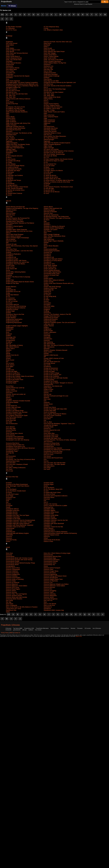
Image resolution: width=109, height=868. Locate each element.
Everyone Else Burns (13, 443)
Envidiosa (9, 342)
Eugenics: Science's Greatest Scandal (18, 401)
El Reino (46, 185)
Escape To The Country (13, 378)
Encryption (47, 305)
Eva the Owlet (48, 417)
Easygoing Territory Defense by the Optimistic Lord (60, 82)
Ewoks (46, 486)
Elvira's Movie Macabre (51, 246)
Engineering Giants (50, 321)
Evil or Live (9, 466)
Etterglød (9, 399)
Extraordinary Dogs (50, 558)
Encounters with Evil (12, 305)
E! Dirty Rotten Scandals (14, 27)
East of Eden (10, 71)
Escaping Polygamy (12, 381)
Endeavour (47, 308)
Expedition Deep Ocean (51, 512)
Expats (8, 507)
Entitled (8, 336)
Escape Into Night (12, 371)
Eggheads (9, 141)
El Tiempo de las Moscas (52, 192)
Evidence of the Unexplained (53, 453)
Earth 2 (46, 47)
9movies (73, 628)
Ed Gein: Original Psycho (52, 105)
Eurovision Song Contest (14, 414)
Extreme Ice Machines (51, 581)
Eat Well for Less (11, 92)
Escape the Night (49, 371)
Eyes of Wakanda (11, 605)
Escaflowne (47, 366)
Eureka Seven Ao (11, 406)
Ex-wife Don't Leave (12, 494)
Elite (45, 221)
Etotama (46, 397)
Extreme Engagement (13, 574)
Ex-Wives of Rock (49, 494)
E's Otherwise (10, 28)
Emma (8, 270)
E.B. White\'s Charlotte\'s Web (53, 30)
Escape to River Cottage (52, 373)
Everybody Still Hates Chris (52, 438)
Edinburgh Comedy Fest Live (15, 126)
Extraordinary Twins (50, 563)
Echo (8, 100)
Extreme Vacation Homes (14, 596)
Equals (8, 353)
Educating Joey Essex (51, 128)
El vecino (9, 195)
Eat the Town (48, 91)
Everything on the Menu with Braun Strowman (20, 448)
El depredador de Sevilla (14, 169)
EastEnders (10, 74)
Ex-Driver (9, 492)
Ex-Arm (46, 491)
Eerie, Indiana (10, 138)
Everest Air (47, 428)
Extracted (9, 555)
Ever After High (11, 428)
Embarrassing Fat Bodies (52, 251)
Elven (46, 244)
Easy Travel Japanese (13, 81)
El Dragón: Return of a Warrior (53, 171)
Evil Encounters (11, 456)
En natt (46, 298)
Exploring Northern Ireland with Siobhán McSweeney (60, 533)
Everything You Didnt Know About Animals (57, 450)
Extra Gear (9, 553)
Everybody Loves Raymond (15, 438)
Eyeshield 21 (48, 607)
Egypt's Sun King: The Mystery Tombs (18, 144)
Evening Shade (49, 427)
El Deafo (47, 167)
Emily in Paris (10, 267)
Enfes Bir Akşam (11, 316)
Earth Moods (10, 51)
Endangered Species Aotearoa (16, 308)
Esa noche (47, 365)
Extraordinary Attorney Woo (52, 556)
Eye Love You (48, 600)
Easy (8, 79)
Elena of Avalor (11, 213)
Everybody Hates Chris (51, 435)
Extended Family (11, 540)
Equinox (9, 357)
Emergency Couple (12, 259)
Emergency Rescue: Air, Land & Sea (17, 262)
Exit (45, 501)
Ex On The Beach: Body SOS (53, 489)
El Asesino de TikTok (50, 156)
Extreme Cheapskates (13, 569)
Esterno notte (48, 391)
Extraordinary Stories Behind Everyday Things (20, 563)
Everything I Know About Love (15, 446)
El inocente (47, 174)
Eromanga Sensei (49, 363)
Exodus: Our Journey (50, 504)
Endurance (47, 313)
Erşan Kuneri (10, 360)
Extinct (8, 541)
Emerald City (48, 252)
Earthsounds (10, 65)
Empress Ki (47, 291)
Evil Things (47, 468)
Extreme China (49, 569)
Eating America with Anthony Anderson (18, 99)
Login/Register (88, 4)
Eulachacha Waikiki (12, 402)
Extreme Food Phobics (13, 578)
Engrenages (10, 327)
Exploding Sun (11, 532)
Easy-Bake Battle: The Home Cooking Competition (22, 82)
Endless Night (10, 311)
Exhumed (47, 499)
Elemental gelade (49, 210)
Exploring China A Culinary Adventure (56, 532)
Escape (8, 368)
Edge (45, 118)
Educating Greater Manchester (16, 128)
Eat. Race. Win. (11, 97)
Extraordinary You (49, 565)
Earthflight (9, 61)
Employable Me (11, 290)
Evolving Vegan (49, 484)
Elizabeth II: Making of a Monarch (54, 226)
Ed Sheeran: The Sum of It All (15, 107)
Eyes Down (10, 604)
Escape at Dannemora (51, 368)
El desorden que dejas (13, 171)
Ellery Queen (48, 238)
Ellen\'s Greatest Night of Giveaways (17, 238)
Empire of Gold (49, 282)
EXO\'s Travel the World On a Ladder (55, 506)
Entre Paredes (11, 339)
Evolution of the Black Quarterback (17, 484)
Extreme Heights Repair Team (53, 579)
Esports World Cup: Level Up (15, 388)
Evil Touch (9, 469)
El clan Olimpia (11, 164)
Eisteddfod (9, 153)
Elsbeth (46, 243)
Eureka (8, 404)
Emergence (47, 254)
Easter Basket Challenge (52, 76)
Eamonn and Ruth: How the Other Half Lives (58, 42)
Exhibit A (9, 499)
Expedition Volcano (50, 522)
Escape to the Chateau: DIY (53, 375)
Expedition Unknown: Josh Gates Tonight (19, 522)
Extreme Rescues (49, 587)
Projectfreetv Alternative (42, 628)
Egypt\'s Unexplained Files (14, 146)
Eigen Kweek (48, 146)
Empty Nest (47, 293)
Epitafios (9, 350)
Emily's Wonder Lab (50, 269)
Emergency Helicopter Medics (53, 259)
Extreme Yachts (49, 597)
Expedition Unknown (50, 519)
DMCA (11, 633)
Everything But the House (52, 445)
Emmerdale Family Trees (52, 274)
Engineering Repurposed (14, 322)
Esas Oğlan (10, 366)
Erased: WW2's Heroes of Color (54, 358)
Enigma (46, 327)
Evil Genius (47, 456)
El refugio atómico (12, 185)
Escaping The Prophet (51, 381)
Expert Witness (49, 528)
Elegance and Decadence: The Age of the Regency (22, 208)
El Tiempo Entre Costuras (14, 193)
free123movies (55, 628)
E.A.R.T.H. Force (11, 30)
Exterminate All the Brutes (52, 540)
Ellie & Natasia (11, 239)
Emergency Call (11, 257)
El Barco (9, 157)
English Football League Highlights (17, 326)
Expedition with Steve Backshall (54, 523)
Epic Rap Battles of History (14, 345)
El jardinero (10, 177)
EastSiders (9, 78)
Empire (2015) (48, 278)
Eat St (46, 87)
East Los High (48, 68)
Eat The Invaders (11, 89)
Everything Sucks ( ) (12, 450)
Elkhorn (8, 233)
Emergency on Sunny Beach (53, 261)
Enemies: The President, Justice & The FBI (57, 314)
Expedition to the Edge (13, 519)
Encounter (9, 303)
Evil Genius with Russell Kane (53, 458)
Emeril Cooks (10, 265)
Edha (45, 125)
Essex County (10, 389)
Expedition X (48, 525)
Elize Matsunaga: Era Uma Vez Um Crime (19, 231)
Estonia (46, 393)
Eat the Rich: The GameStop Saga (55, 89)
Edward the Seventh (50, 131)
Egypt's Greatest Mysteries (52, 144)
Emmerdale (10, 274)
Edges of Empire (11, 125)
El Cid (46, 162)
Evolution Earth (49, 483)
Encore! (46, 301)
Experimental (10, 528)
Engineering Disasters (51, 319)
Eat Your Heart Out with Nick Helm (17, 94)
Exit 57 (46, 502)
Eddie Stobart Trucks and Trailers (54, 112)
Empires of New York (50, 288)
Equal (8, 352)
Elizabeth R (10, 228)
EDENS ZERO (11, 118)
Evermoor (9, 432)
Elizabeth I (9, 225)
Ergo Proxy (47, 360)
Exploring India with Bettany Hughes (17, 533)
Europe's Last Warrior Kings (15, 411)
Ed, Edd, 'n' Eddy (49, 110)
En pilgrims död (11, 300)
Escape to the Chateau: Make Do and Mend (20, 376)
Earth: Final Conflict (50, 58)
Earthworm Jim (49, 66)
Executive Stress (49, 497)
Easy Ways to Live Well (51, 81)
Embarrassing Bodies (51, 249)
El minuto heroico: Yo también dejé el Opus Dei (59, 180)
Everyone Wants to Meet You (15, 445)
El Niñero (9, 182)
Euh (45, 401)
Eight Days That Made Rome (15, 148)
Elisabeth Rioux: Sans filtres (15, 221)
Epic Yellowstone (49, 347)
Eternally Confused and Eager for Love (56, 396)
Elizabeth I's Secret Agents (14, 226)
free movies (38, 630)
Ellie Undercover (49, 239)
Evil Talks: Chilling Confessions (16, 468)
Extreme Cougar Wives (51, 571)
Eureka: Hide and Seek (13, 407)
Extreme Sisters (11, 591)
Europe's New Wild (50, 411)
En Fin (8, 296)
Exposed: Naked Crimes (51, 535)
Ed (7, 105)
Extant (46, 538)
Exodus (8, 504)
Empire (46, 277)
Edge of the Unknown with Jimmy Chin (18, 123)
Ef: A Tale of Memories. (51, 138)
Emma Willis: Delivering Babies (16, 272)
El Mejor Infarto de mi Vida (52, 179)
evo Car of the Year (12, 477)
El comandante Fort (50, 164)
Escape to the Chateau (13, 375)
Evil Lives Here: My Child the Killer (55, 463)
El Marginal (10, 179)
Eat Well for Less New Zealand (54, 92)
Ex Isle (8, 488)
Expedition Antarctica (13, 510)
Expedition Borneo (12, 512)
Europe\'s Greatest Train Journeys (17, 412)
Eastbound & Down (50, 73)
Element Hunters (11, 210)
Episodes (47, 349)
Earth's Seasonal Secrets (14, 58)
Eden (8, 113)
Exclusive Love (11, 497)
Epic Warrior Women (12, 347)
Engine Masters (11, 318)
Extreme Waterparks (50, 596)
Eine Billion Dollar (12, 151)
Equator (46, 353)
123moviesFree (65, 628)
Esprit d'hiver (48, 388)
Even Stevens (10, 427)
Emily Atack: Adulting (50, 265)
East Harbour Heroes (13, 68)
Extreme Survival (11, 592)
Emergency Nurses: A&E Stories (16, 261)
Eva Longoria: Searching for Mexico (55, 414)
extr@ (8, 547)
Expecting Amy (49, 507)
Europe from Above (50, 407)
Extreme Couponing (12, 573)
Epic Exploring (48, 342)
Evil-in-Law (9, 471)
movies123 (8, 630)
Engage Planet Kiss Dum (52, 316)
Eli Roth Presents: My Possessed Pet (18, 218)
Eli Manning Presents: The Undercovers (56, 216)
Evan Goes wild (11, 420)
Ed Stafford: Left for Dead (52, 109)
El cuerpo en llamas (12, 167)
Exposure (9, 537)
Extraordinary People (13, 561)
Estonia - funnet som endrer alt (16, 394)
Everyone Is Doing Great (52, 443)
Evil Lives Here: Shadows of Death (17, 464)
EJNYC (8, 154)
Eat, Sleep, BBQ (49, 95)
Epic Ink (9, 344)
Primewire (80, 628)
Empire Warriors (11, 287)
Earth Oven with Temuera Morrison (17, 53)
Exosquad (9, 506)
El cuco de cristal (49, 166)
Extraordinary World (12, 565)
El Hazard (9, 174)
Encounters (47, 303)
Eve (45, 420)
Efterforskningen (49, 140)
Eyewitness (47, 609)
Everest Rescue (11, 430)
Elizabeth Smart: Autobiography (54, 228)
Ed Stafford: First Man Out (14, 109)
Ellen (45, 233)
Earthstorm (47, 65)
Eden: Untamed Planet (51, 117)
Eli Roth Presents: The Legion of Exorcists (57, 218)
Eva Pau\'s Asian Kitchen (14, 417)
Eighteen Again (11, 149)
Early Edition (10, 45)
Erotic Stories (10, 365)
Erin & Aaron (10, 363)
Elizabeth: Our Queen (51, 230)
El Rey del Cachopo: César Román (17, 187)
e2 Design (9, 36)
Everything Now (49, 446)
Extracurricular (48, 555)
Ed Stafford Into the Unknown (53, 107)
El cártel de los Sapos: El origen (54, 161)
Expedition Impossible (13, 517)
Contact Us (17, 633)
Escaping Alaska (49, 380)
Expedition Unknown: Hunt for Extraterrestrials (21, 520)
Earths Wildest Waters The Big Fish (55, 63)
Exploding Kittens (49, 530)
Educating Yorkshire (50, 130)
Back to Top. (79, 636)
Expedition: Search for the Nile (53, 527)
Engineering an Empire (51, 318)
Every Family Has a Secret (14, 433)
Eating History (48, 99)
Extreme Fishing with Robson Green (55, 576)
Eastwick (47, 78)
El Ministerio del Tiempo (14, 180)
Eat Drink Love (48, 84)
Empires (9, 288)
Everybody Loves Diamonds (15, 437)
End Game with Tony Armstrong (16, 306)
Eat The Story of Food (13, 91)
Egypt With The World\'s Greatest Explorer (57, 143)
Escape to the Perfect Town (15, 380)
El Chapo (9, 162)
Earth (8, 47)
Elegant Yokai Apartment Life (53, 208)
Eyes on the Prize (49, 605)
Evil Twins (47, 469)
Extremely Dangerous (51, 599)
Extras (46, 566)
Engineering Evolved (12, 321)
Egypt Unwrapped (12, 143)
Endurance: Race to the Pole (15, 314)
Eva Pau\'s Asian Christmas (52, 415)
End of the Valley (49, 306)
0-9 (2, 15)
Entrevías (47, 340)
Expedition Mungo (49, 517)
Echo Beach (10, 102)
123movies (8, 628)
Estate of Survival (11, 391)
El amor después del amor (14, 156)
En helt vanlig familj (50, 296)
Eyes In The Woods (50, 604)
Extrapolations (10, 566)
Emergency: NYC (49, 264)
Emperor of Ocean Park (51, 275)
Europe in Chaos (11, 409)
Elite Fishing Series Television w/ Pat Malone (20, 223)
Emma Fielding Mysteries (52, 270)
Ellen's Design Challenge (52, 234)
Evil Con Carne (49, 455)
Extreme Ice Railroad (13, 582)
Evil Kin (46, 461)
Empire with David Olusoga (52, 287)
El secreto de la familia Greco (15, 190)
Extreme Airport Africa (13, 568)
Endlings (47, 311)
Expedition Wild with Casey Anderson (18, 523)
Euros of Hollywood (50, 412)
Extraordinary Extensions (52, 560)
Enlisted (9, 331)
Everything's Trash (12, 451)
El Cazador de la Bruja (13, 161)
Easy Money (48, 79)
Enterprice (47, 334)
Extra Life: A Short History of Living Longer (57, 553)
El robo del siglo (49, 188)
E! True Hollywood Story (51, 27)
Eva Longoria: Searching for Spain (17, 415)
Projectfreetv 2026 (29, 628)
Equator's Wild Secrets (51, 355)
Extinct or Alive (48, 541)
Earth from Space (49, 50)
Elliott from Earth (11, 241)
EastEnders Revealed (51, 74)
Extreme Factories (12, 576)
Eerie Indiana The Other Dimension (55, 136)
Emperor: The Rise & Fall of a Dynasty (18, 277)
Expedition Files (49, 514)
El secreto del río (49, 190)
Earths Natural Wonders (14, 63)
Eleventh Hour (48, 213)
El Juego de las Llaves (51, 177)
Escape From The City (51, 370)
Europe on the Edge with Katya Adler (55, 409)
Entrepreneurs (10, 340)
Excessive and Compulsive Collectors (56, 496)
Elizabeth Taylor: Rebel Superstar (17, 230)
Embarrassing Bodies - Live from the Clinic (19, 251)
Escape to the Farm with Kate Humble (56, 378)
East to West (48, 71)
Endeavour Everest (12, 309)
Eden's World (10, 117)
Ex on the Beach (49, 488)
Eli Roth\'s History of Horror (15, 220)
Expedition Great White (51, 515)
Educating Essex (49, 126)
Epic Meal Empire (49, 344)
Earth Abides (10, 48)
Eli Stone (47, 220)
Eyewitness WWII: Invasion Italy (54, 610)
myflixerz (31, 630)
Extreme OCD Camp (12, 587)
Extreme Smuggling (50, 591)
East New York (48, 69)
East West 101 (11, 73)
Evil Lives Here (11, 463)
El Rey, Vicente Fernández (14, 188)
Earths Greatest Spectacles (52, 61)
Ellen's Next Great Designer (15, 234)
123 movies (88, 628)
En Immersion (10, 298)
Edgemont (47, 123)
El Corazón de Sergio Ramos (15, 166)
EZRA (8, 612)
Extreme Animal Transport (52, 568)
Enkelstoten (10, 329)
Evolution (9, 483)
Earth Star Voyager (50, 53)
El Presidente (10, 184)
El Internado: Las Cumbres (14, 175)
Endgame (47, 309)
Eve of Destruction (12, 424)
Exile (8, 501)
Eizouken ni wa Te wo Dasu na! (54, 153)
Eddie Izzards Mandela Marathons (17, 112)
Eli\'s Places (48, 231)
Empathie (9, 275)
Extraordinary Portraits (51, 561)
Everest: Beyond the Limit (52, 430)
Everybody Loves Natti (51, 437)
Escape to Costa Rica (13, 373)
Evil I (45, 459)
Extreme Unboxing (50, 594)
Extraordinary (10, 556)
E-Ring (46, 28)
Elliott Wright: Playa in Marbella (54, 241)
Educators (9, 131)
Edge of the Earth (49, 122)
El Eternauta (10, 172)
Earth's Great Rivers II (13, 56)
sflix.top (24, 630)
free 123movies (97, 628)
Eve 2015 (9, 422)
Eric (7, 362)
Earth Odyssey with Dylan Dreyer (54, 51)
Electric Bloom (48, 207)
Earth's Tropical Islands (51, 56)
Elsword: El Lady (11, 244)
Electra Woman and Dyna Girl (15, 207)
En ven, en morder (12, 301)
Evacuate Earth (11, 419)
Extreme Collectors (12, 571)
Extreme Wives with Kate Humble (17, 597)
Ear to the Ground (12, 43)
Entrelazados (48, 339)
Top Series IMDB (18, 628)
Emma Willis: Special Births (52, 272)
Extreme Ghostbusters (51, 578)
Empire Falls (10, 280)
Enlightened (48, 329)
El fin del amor (48, 172)
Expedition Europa (12, 514)
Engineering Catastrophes (14, 319)
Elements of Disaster (50, 212)
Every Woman (10, 435)
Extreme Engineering (50, 574)
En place (47, 300)
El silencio (9, 192)
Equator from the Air (12, 355)
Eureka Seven (48, 404)
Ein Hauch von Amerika (51, 149)
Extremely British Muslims (14, 599)
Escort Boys (10, 386)
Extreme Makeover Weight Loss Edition (56, 584)
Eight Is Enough (49, 148)
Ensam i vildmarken (50, 332)
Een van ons (10, 136)
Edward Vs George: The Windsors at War (19, 133)
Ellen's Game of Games (13, 236)
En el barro (47, 295)
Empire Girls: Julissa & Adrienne (54, 280)
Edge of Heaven (11, 122)
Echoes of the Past (12, 104)
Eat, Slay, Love (11, 95)
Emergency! (48, 262)
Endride (8, 313)
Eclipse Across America (51, 104)
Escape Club (10, 370)
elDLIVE (9, 201)
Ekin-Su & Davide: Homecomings (54, 154)
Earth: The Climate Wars (14, 60)
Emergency (10, 256)
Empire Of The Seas (12, 283)
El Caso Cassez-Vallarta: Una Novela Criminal (58, 159)
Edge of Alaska (11, 120)
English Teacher (49, 326)
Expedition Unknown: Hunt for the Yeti (56, 520)
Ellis (7, 243)
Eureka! (46, 406)
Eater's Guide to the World (52, 97)
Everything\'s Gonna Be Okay (53, 451)
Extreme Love (48, 582)
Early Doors (48, 43)
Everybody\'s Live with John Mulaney (18, 440)
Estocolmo (9, 393)
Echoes (46, 102)
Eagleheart (9, 42)
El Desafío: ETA (49, 169)
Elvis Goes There (11, 249)
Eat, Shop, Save (49, 94)
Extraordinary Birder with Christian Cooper (19, 558)
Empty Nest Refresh (12, 295)
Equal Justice (48, 352)
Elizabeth (47, 223)
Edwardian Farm (11, 135)
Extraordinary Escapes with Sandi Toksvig (19, 560)
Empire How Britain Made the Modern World (20, 282)
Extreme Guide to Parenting (15, 579)
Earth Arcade (48, 48)
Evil (7, 455)
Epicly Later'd (10, 349)
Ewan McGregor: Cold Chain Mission (18, 486)
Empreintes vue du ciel (13, 291)
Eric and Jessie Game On (52, 362)
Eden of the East (49, 115)
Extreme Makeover (12, 584)
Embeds (9, 252)
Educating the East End (13, 130)
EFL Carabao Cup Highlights (15, 140)
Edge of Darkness (49, 120)
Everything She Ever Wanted (53, 448)
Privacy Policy (5, 633)
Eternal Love (10, 396)
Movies (4, 6)
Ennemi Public (48, 331)
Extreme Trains (49, 592)
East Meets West (11, 69)
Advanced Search (79, 4)
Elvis (45, 247)
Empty (8, 293)
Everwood (47, 432)
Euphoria (47, 402)
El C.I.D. (46, 157)
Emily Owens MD (11, 269)
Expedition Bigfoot (50, 510)
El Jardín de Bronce (50, 175)
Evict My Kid (10, 453)
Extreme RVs (48, 589)
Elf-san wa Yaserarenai (51, 215)
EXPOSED (9, 535)
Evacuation (47, 419)
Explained (9, 530)
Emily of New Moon (50, 267)
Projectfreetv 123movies (10, 625)
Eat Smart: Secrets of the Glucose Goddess (58, 86)
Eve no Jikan (48, 422)
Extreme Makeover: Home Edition (17, 586)
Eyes (45, 602)
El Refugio (47, 184)
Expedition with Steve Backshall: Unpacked (20, 525)
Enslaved (9, 334)
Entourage (47, 336)
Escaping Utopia (11, 383)
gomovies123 (17, 630)
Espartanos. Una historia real (53, 386)
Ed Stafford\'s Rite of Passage (15, 110)
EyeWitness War (11, 610)
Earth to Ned (10, 55)
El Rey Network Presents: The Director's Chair (58, 187)
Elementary (10, 212)
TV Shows (12, 6)
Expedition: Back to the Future (15, 527)
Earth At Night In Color (13, 50)
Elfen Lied (9, 216)
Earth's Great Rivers (50, 55)
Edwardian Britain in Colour (52, 133)
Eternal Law (48, 394)
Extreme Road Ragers (13, 589)
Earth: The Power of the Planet (54, 60)
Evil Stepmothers (49, 466)
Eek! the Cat (48, 135)
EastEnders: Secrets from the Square (18, 76)
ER (45, 357)
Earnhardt (47, 45)
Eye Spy (9, 602)
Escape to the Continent (51, 376)
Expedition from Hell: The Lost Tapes (18, 515)
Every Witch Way (49, 433)
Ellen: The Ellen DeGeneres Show (55, 236)
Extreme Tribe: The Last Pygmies (16, 594)
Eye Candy (9, 600)
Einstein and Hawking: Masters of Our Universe (59, 151)
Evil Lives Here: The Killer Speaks (54, 464)
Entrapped (47, 337)
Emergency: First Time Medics (16, 264)
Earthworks (10, 66)
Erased (8, 358)
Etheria (8, 397)
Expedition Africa (49, 509)
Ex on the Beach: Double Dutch (16, 491)
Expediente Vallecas (12, 509)
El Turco (46, 193)
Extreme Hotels (11, 581)
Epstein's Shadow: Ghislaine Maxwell (56, 350)
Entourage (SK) (11, 337)
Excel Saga (10, 496)
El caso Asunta (11, 159)
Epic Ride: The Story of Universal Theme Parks (59, 345)
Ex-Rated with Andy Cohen (52, 492)
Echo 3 (46, 100)
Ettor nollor (47, 399)
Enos (8, 332)
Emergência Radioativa (13, 254)
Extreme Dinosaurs (50, 573)
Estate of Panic (49, 389)
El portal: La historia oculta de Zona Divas (57, 182)
